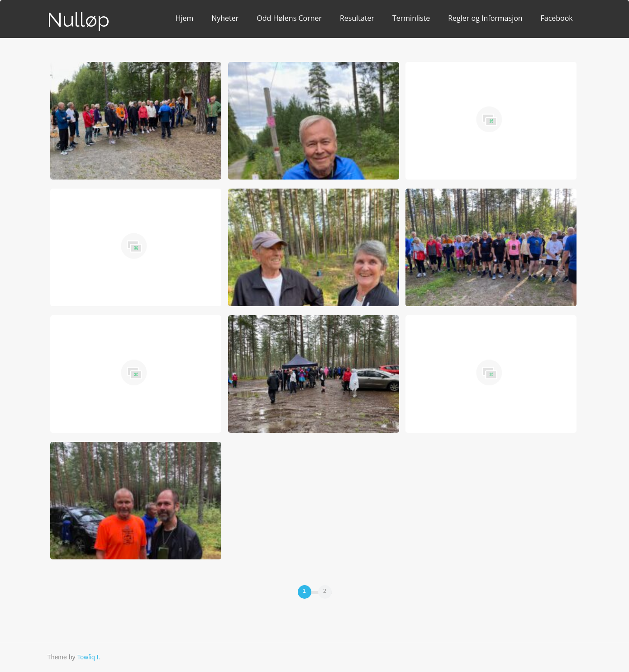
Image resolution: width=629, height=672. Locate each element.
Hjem (185, 18)
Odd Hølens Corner (289, 18)
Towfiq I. (88, 657)
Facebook (557, 18)
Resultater (357, 18)
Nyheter (225, 18)
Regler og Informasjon (485, 18)
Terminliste (411, 18)
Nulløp (78, 20)
